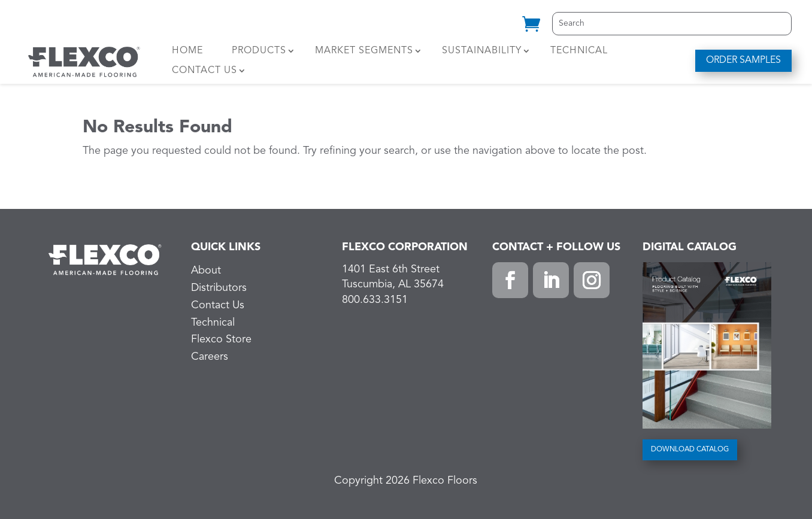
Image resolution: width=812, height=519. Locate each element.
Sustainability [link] (482, 51)
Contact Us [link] (204, 71)
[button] (510, 280)
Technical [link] (579, 51)
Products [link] (259, 51)
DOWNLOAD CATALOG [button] (690, 450)
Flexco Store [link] (221, 339)
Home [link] (187, 51)
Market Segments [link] (364, 51)
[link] (531, 29)
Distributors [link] (219, 288)
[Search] (672, 24)
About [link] (206, 271)
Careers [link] (210, 357)
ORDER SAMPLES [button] (743, 60)
